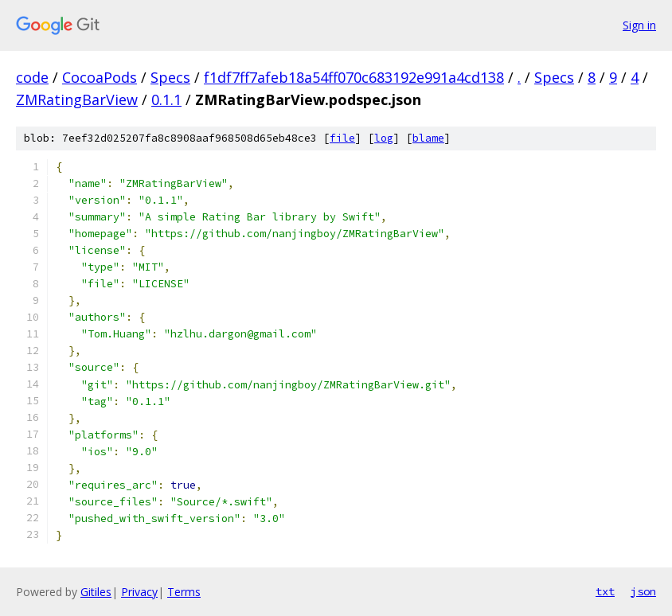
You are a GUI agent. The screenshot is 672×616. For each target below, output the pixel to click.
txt (605, 591)
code (32, 77)
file (342, 138)
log (384, 138)
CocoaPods (100, 77)
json (643, 591)
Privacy (139, 592)
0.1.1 (166, 99)
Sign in (639, 25)
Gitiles (96, 592)
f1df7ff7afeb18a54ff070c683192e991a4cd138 (354, 77)
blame (428, 138)
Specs (170, 77)
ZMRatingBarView (77, 99)
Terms (184, 592)
